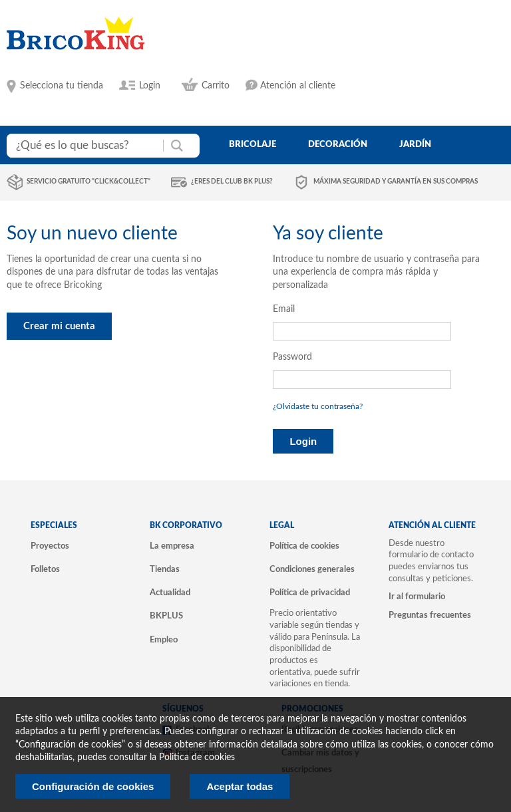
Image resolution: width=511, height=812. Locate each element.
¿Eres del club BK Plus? (232, 182)
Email (284, 309)
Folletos (45, 569)
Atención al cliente (298, 86)
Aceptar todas (240, 786)
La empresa (172, 546)
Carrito (216, 86)
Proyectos (50, 546)
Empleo (164, 640)
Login (150, 86)
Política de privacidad (310, 593)
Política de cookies (304, 546)
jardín (415, 144)
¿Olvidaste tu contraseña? (318, 406)
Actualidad (170, 593)
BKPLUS (166, 616)
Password (292, 357)
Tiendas (165, 569)
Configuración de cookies (93, 786)
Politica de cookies (197, 757)
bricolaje (253, 144)
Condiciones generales (312, 569)
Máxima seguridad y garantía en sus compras (396, 182)
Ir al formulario (417, 597)
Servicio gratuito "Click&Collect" (88, 182)
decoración (338, 144)
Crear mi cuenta (59, 326)
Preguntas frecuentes (430, 615)
